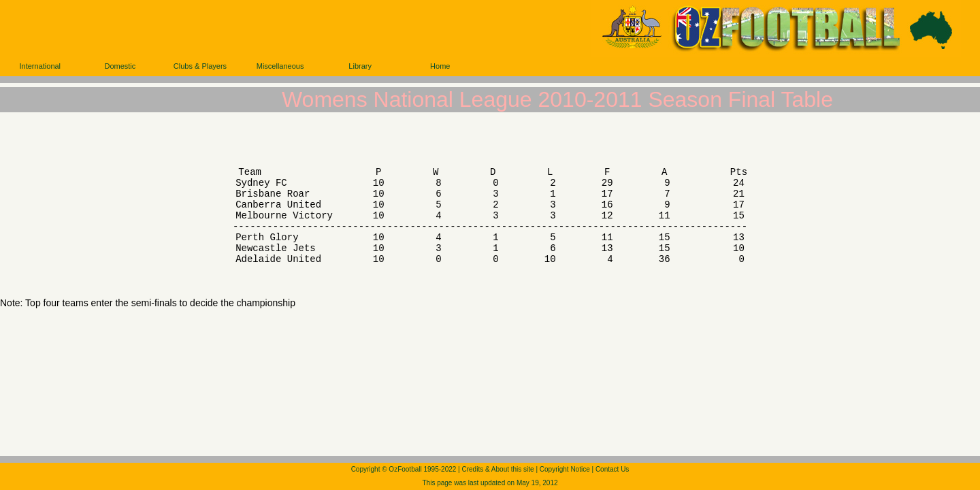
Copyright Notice (565, 469)
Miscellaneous (280, 66)
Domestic (120, 66)
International (40, 66)
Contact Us (612, 469)
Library (360, 66)
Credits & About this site (497, 469)
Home (440, 66)
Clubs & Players (200, 66)
